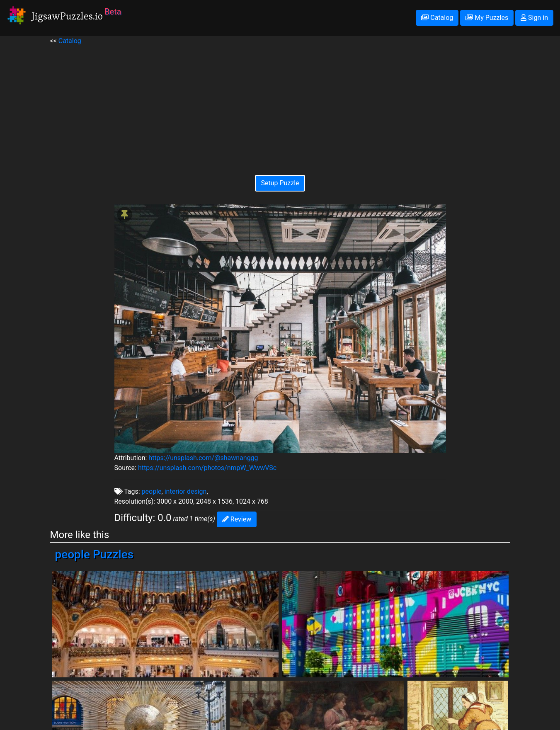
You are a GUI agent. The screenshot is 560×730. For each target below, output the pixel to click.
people (152, 491)
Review (237, 519)
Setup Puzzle (280, 183)
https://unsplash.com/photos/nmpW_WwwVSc (207, 468)
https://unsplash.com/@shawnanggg (203, 458)
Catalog (437, 18)
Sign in (534, 18)
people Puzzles (95, 554)
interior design (186, 491)
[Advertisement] (280, 104)
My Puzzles (487, 18)
